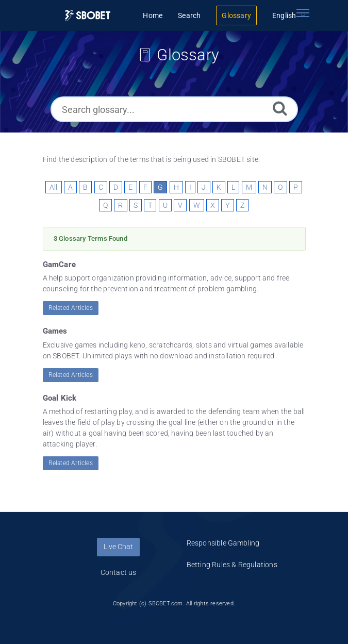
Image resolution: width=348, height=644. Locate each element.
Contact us (119, 572)
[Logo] (88, 16)
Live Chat (118, 547)
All (54, 187)
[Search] (280, 108)
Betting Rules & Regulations (232, 565)
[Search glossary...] (174, 109)
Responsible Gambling (223, 543)
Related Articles (71, 308)
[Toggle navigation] (303, 13)
